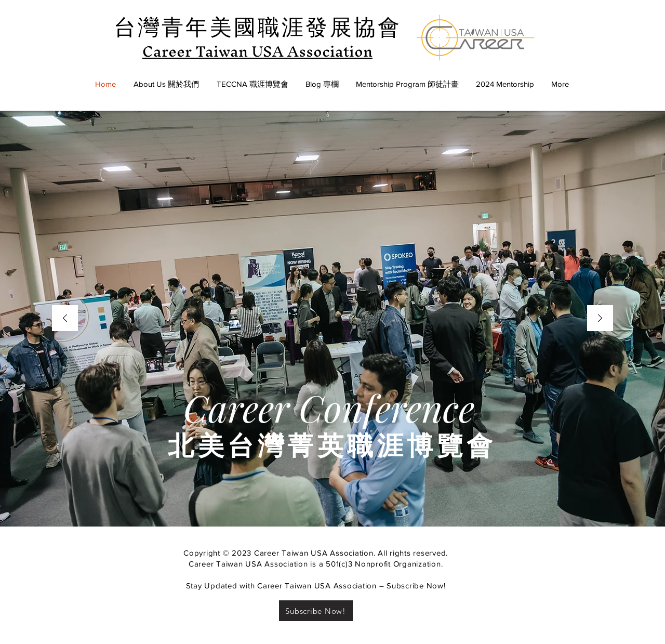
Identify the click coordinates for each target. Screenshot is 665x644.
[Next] (600, 319)
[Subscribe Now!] (316, 611)
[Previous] (65, 319)
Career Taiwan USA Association (257, 51)
